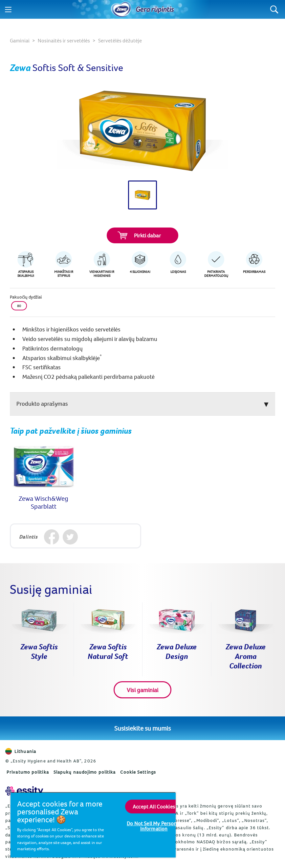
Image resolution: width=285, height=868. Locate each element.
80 (19, 306)
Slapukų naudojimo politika (85, 772)
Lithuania (21, 751)
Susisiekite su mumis (142, 728)
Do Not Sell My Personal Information (154, 826)
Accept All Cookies (154, 807)
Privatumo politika (28, 772)
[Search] (274, 9)
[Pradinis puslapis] (121, 10)
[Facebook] (51, 537)
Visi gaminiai (142, 690)
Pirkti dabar (139, 235)
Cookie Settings (138, 772)
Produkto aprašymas (42, 404)
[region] (93, 825)
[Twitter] (70, 537)
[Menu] (8, 10)
